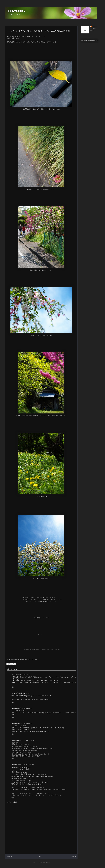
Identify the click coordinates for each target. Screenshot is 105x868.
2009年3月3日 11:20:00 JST (27, 740)
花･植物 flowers (16, 659)
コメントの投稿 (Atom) (43, 862)
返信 (13, 687)
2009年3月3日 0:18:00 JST (25, 708)
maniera (94, 26)
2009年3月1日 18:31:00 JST (23, 674)
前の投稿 (73, 856)
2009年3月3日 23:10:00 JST (26, 765)
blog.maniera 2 (17, 11)
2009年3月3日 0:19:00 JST (25, 723)
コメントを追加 (12, 802)
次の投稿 (9, 856)
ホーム (41, 856)
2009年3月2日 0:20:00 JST (22, 693)
